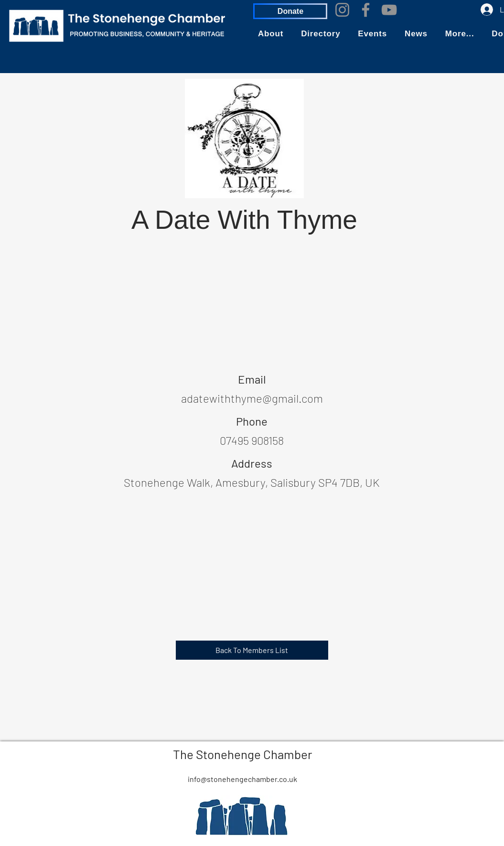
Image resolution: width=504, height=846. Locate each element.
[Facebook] (366, 10)
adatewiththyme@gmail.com (252, 398)
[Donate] (290, 11)
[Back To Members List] (252, 650)
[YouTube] (389, 10)
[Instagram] (342, 10)
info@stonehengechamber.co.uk (242, 779)
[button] (270, 34)
